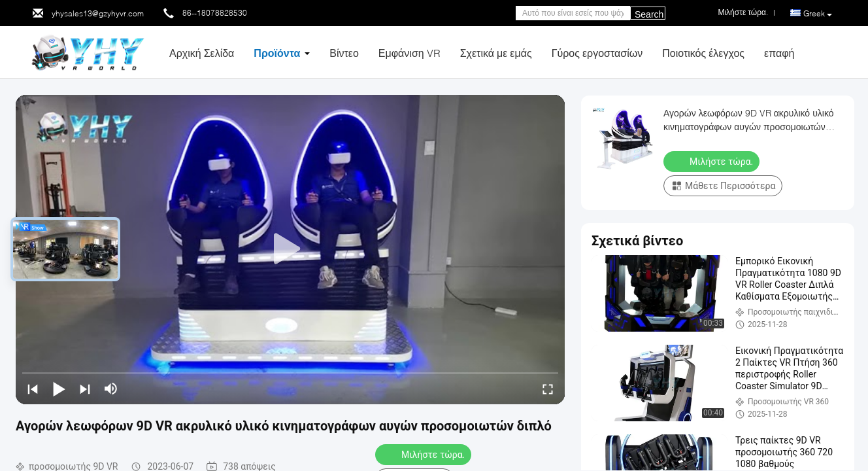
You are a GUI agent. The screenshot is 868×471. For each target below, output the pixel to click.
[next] (85, 389)
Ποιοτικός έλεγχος (703, 53)
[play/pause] (59, 389)
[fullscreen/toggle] (548, 389)
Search (649, 14)
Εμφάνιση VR (409, 53)
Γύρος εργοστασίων (597, 53)
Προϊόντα (277, 53)
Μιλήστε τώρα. (425, 454)
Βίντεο (344, 53)
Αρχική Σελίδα (202, 53)
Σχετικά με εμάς (496, 53)
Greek (818, 14)
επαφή (779, 53)
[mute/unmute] (111, 389)
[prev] (33, 389)
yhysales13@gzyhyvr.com (98, 13)
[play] (290, 249)
